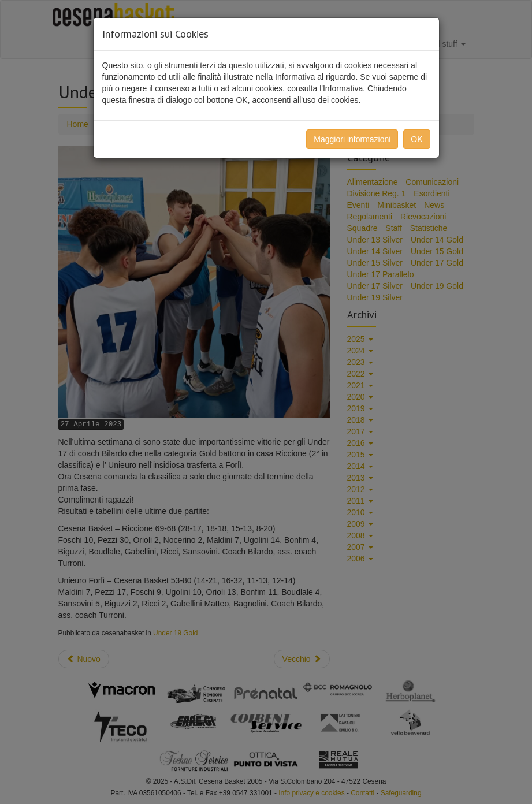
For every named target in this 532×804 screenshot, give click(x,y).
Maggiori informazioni (352, 139)
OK (416, 139)
